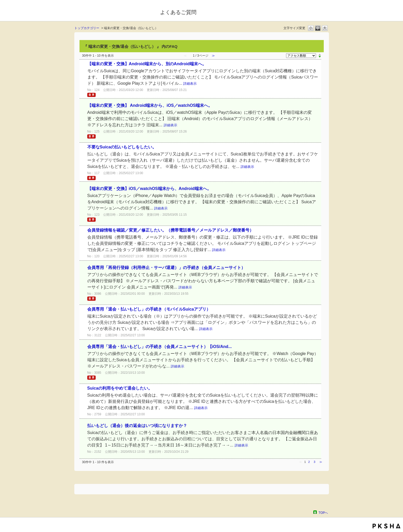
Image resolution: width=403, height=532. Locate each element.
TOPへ (323, 513)
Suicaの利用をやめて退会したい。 (120, 388)
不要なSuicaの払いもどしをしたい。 (122, 147)
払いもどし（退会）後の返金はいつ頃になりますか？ (137, 426)
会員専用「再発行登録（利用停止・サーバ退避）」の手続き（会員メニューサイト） (166, 268)
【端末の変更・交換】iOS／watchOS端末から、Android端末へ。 (149, 189)
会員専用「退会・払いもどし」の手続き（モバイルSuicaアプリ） (149, 309)
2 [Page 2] (309, 462)
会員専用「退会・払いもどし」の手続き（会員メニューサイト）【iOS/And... (160, 347)
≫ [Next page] (321, 462)
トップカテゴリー (87, 28)
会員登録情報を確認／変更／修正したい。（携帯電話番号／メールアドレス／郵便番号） (170, 230)
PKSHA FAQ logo (387, 526)
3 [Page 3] (314, 462)
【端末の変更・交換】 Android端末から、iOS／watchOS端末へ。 (150, 105)
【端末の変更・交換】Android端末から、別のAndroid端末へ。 (147, 64)
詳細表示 (190, 84)
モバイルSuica (114, 11)
